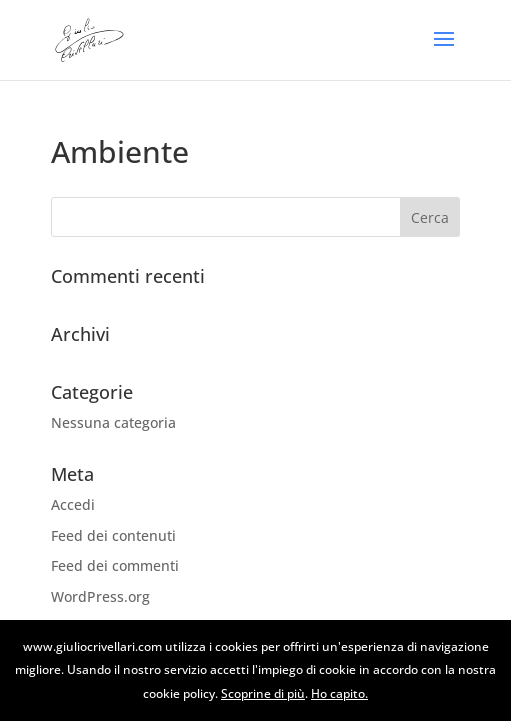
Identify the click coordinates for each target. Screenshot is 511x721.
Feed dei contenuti (113, 535)
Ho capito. (339, 693)
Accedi (73, 504)
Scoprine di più (263, 693)
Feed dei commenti (115, 565)
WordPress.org (100, 596)
